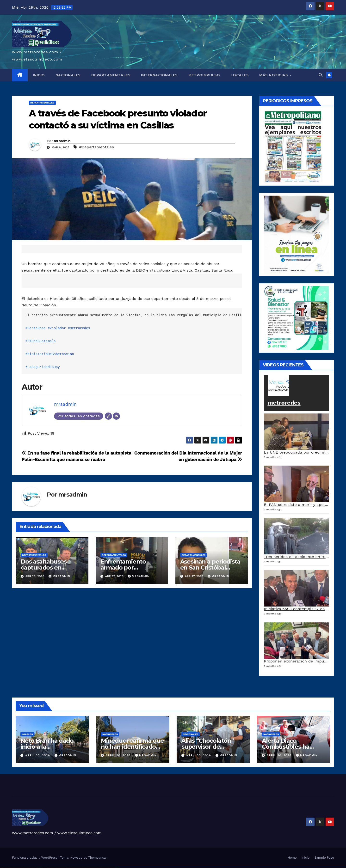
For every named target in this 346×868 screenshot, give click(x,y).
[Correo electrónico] (116, 416)
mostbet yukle (101, 868)
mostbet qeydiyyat (117, 868)
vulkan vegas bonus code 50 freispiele (34, 868)
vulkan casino (3, 868)
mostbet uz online (90, 868)
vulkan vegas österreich (25, 868)
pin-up (55, 868)
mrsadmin (62, 141)
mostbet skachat (74, 868)
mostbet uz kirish (79, 868)
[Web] (108, 416)
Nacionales (110, 734)
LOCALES (240, 75)
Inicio (305, 858)
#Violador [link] (57, 328)
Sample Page (324, 858)
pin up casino (53, 868)
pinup (51, 868)
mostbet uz (72, 868)
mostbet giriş (98, 868)
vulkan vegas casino (6, 868)
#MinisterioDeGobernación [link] (50, 354)
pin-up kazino (64, 868)
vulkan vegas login (9, 868)
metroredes (284, 403)
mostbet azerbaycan (111, 868)
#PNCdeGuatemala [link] (41, 341)
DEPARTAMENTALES (111, 75)
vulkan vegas (1, 868)
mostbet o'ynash (88, 868)
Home (292, 858)
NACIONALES (68, 75)
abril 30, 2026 (38, 755)
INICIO (39, 75)
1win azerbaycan (46, 868)
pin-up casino (61, 868)
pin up (50, 868)
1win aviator (43, 868)
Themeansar (98, 858)
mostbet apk (77, 868)
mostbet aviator (105, 868)
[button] (321, 75)
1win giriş (41, 868)
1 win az (44, 868)
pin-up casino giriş (59, 868)
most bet (93, 868)
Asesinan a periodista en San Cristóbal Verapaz (210, 568)
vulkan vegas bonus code (17, 868)
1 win (38, 868)
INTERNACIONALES (159, 75)
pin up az (69, 868)
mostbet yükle (114, 868)
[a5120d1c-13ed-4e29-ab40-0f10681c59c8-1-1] (297, 234)
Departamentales (42, 103)
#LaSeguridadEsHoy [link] (43, 367)
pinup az (56, 868)
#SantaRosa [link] (36, 328)
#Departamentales (97, 147)
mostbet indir (103, 868)
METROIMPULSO (204, 75)
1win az (40, 868)
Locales (27, 734)
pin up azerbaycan (66, 868)
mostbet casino (85, 868)
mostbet (70, 868)
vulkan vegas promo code (21, 868)
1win (37, 868)
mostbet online (82, 868)
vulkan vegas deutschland (13, 868)
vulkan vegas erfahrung (29, 868)
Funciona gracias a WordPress (35, 858)
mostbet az (96, 868)
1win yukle (49, 868)
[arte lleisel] (297, 318)
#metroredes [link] (79, 328)
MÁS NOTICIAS (274, 75)
